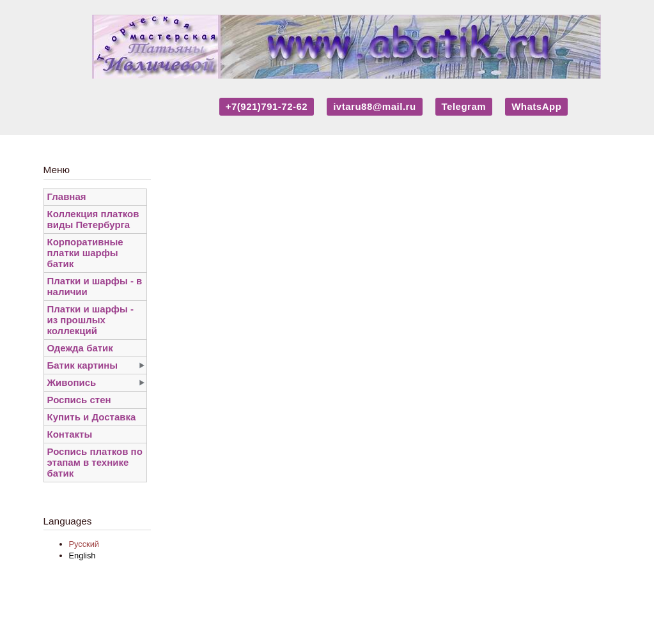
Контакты (70, 434)
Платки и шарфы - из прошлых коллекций (90, 320)
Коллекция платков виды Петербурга (93, 219)
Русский (84, 544)
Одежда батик (80, 348)
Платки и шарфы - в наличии (95, 286)
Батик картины (83, 365)
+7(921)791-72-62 (267, 106)
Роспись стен (79, 400)
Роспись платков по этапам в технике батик (95, 462)
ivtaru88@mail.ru (374, 106)
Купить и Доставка (92, 417)
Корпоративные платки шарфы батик (85, 253)
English (82, 556)
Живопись (72, 382)
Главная (67, 196)
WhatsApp (536, 106)
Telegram (464, 106)
